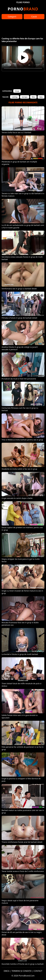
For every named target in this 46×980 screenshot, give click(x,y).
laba (41, 97)
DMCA (7, 971)
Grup (17, 91)
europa (25, 97)
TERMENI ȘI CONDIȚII (22, 971)
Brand (23, 9)
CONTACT (38, 971)
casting (15, 97)
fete (33, 97)
